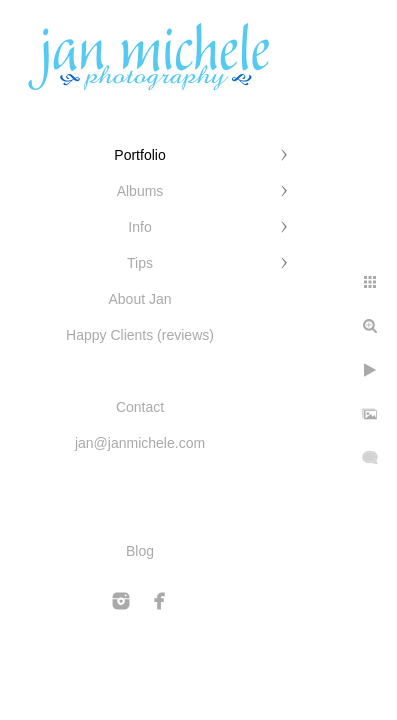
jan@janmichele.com (140, 443)
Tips (140, 263)
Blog (140, 551)
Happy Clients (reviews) (140, 335)
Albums (140, 191)
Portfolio (139, 155)
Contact (140, 407)
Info (139, 227)
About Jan (139, 299)
